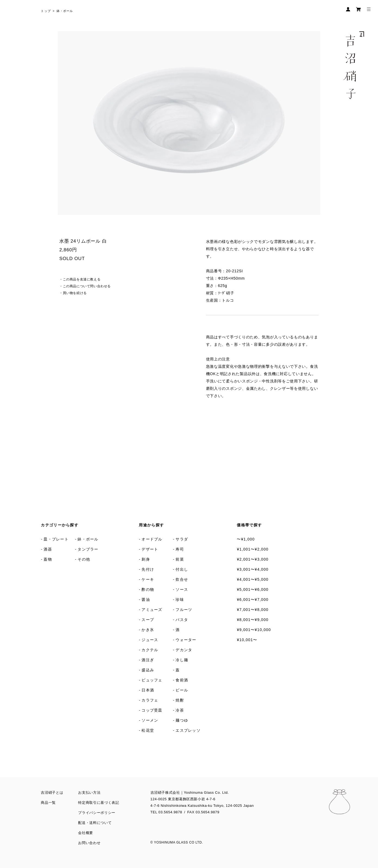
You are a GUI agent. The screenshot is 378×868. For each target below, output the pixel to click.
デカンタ (184, 650)
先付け (148, 569)
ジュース (150, 640)
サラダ (182, 539)
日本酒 (148, 690)
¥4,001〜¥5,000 (253, 579)
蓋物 (48, 559)
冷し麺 (182, 660)
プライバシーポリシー (97, 813)
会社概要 (86, 833)
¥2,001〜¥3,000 (253, 559)
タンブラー (88, 549)
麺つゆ (182, 720)
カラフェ (150, 700)
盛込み (148, 670)
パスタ (182, 620)
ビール (182, 690)
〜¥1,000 (246, 539)
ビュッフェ (152, 680)
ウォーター (186, 640)
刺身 (146, 559)
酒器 (48, 549)
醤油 (146, 600)
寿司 (180, 549)
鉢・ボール (65, 11)
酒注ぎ (148, 660)
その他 (84, 559)
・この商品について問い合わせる (85, 286)
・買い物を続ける (73, 293)
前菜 (180, 559)
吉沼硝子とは (52, 793)
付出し (182, 569)
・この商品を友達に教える (80, 279)
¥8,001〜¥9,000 (253, 620)
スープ (148, 620)
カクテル (150, 650)
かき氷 (148, 630)
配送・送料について (95, 823)
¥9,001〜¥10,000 (254, 630)
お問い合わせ (89, 843)
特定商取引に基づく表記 (99, 803)
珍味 (180, 600)
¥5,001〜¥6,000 (253, 589)
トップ (46, 11)
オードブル (152, 539)
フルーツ (184, 610)
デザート (150, 549)
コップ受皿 (152, 710)
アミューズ (152, 610)
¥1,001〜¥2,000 (253, 549)
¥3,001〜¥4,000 (253, 569)
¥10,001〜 (247, 640)
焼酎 (180, 700)
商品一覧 (48, 803)
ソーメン (150, 720)
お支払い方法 (89, 793)
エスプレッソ (188, 730)
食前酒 (182, 680)
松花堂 (148, 730)
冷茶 (180, 710)
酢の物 (148, 589)
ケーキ (148, 579)
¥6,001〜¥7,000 (253, 600)
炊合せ (182, 579)
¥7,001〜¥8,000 (253, 610)
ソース (182, 589)
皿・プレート (56, 539)
